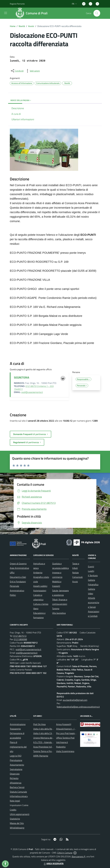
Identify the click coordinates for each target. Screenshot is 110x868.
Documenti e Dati (18, 577)
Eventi (91, 566)
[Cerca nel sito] (97, 13)
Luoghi (91, 571)
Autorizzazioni (40, 591)
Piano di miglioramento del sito (18, 747)
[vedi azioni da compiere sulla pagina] (33, 71)
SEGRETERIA (22, 377)
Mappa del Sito (17, 823)
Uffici (12, 573)
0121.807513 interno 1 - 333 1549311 (34, 388)
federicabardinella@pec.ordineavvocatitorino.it (78, 707)
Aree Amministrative (19, 568)
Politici (13, 595)
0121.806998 (20, 639)
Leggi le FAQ (16, 756)
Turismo (56, 608)
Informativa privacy (19, 796)
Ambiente (38, 573)
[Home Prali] (33, 13)
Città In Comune (65, 853)
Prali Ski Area (39, 724)
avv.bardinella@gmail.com (75, 700)
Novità (22, 26)
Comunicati (77, 577)
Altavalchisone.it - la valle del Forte (73, 729)
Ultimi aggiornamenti (20, 814)
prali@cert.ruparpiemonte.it (28, 649)
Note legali (15, 801)
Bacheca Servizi (17, 787)
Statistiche (15, 819)
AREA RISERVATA (53, 864)
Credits (13, 810)
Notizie (75, 573)
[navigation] (6, 13)
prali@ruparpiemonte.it (32, 392)
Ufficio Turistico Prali (65, 738)
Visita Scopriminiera (65, 751)
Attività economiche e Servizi (94, 602)
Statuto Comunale (18, 792)
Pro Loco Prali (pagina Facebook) (71, 733)
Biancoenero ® (79, 856)
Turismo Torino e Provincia (45, 751)
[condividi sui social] (17, 71)
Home (13, 26)
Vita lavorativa (59, 613)
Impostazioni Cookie (19, 805)
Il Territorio (93, 575)
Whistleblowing (17, 828)
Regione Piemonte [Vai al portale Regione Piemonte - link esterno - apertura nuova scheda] (17, 4)
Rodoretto (61, 747)
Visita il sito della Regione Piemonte (50, 729)
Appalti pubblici (40, 586)
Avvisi (31, 26)
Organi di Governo (18, 564)
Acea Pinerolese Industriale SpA (48, 747)
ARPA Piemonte (41, 756)
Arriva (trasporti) (64, 724)
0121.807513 (20, 636)
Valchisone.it (62, 742)
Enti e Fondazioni (18, 582)
